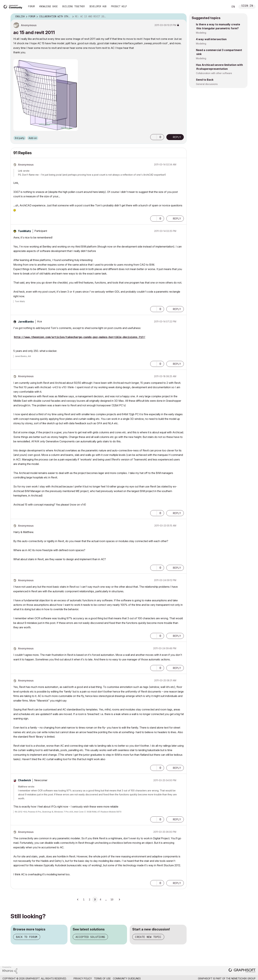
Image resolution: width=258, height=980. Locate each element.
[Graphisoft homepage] (242, 971)
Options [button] (182, 17)
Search (223, 7)
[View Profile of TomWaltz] (25, 231)
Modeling (201, 33)
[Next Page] (119, 900)
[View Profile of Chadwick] (24, 780)
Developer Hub (98, 6)
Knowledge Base (49, 6)
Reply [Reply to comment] (177, 219)
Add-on (33, 138)
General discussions (207, 84)
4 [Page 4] (100, 900)
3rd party (20, 138)
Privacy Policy (83, 978)
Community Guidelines (127, 978)
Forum (31, 6)
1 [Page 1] (84, 900)
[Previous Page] (78, 900)
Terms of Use (102, 978)
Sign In (247, 6)
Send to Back (205, 80)
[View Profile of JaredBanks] (26, 322)
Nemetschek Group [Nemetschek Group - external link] (243, 978)
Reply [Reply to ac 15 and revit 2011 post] (177, 137)
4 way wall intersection (211, 39)
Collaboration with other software (214, 73)
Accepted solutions (90, 937)
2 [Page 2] (90, 900)
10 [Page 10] (112, 900)
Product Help (119, 6)
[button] (154, 137)
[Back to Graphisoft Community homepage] (13, 6)
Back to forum (27, 937)
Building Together (74, 6)
